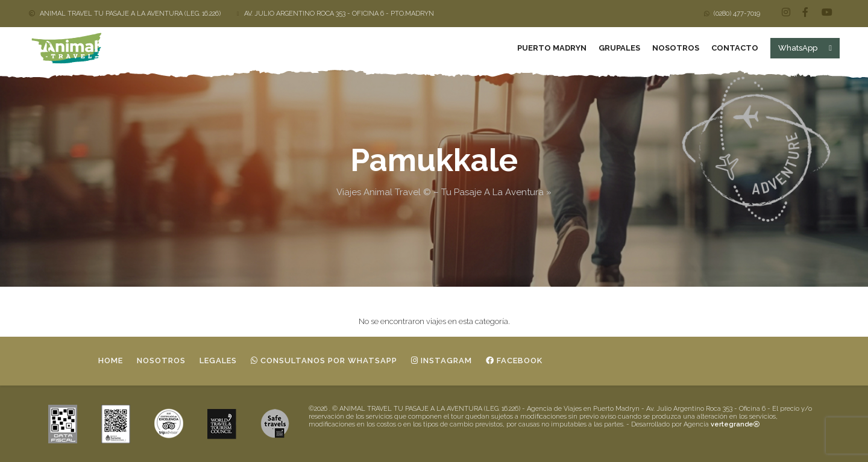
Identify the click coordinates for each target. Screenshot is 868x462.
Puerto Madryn (551, 48)
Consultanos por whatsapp (324, 361)
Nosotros (675, 48)
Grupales (619, 48)
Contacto (734, 48)
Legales (218, 361)
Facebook (514, 361)
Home (111, 361)
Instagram (442, 361)
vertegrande (735, 424)
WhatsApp (804, 48)
